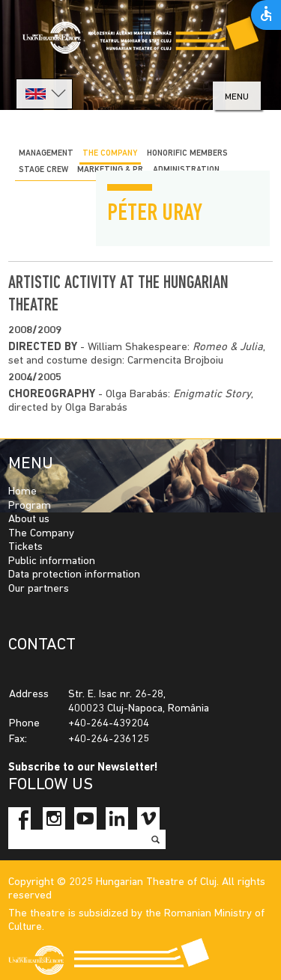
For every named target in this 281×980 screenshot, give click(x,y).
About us (29, 520)
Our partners (39, 589)
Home (22, 492)
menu (237, 97)
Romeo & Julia (228, 347)
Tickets (25, 547)
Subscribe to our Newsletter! (83, 768)
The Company (41, 534)
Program (30, 506)
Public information (52, 561)
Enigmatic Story (212, 395)
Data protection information (74, 575)
